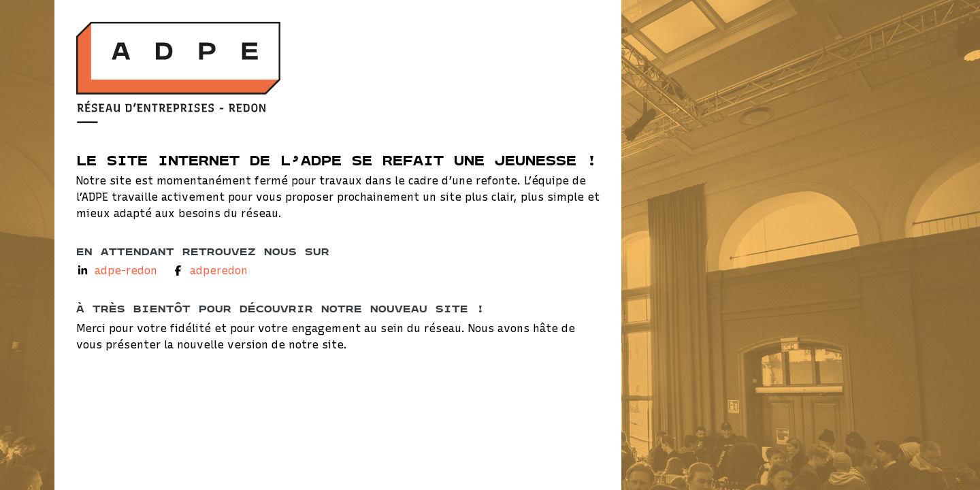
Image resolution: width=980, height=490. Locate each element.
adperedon (219, 271)
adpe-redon (126, 271)
